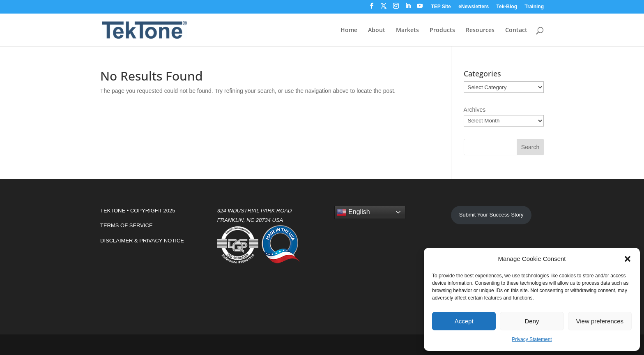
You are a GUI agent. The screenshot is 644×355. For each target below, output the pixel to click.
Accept (464, 321)
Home (349, 30)
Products (442, 30)
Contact (516, 30)
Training (534, 7)
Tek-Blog (507, 7)
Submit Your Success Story (491, 215)
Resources (480, 30)
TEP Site (441, 7)
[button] (628, 259)
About (377, 30)
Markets (407, 30)
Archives (475, 110)
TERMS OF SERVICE (126, 225)
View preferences (600, 321)
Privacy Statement (532, 339)
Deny (532, 321)
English (353, 212)
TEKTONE (113, 211)
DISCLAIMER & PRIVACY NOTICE (142, 241)
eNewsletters (474, 7)
